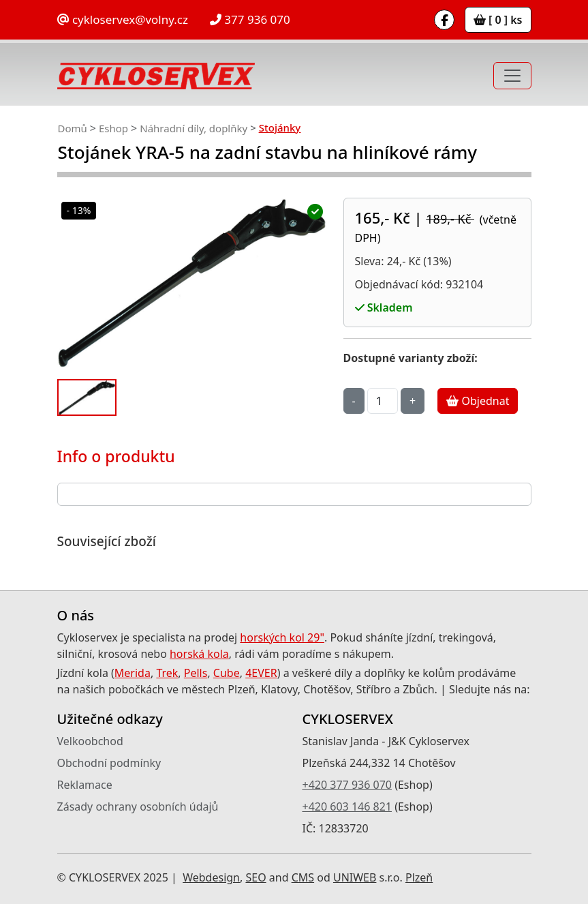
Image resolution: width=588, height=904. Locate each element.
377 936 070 (250, 19)
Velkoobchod (90, 741)
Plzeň (419, 877)
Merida (133, 673)
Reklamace (85, 785)
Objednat (478, 401)
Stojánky (280, 127)
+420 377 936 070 (347, 785)
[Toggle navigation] (512, 76)
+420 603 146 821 (347, 807)
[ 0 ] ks (498, 20)
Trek (167, 673)
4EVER (261, 673)
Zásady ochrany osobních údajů (138, 807)
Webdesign (211, 877)
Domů (73, 128)
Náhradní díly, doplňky (194, 128)
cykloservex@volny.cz (123, 19)
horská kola (199, 654)
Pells (196, 673)
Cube (227, 673)
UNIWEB (355, 877)
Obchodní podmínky (109, 763)
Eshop (113, 128)
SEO (256, 877)
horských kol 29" (282, 637)
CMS (303, 877)
